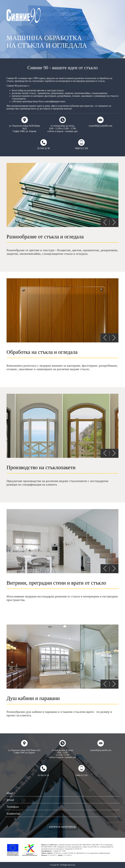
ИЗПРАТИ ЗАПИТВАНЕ (63, 827)
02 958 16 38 (44, 144)
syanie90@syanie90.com (100, 122)
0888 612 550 (81, 144)
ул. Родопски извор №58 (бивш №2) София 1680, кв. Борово (25, 125)
